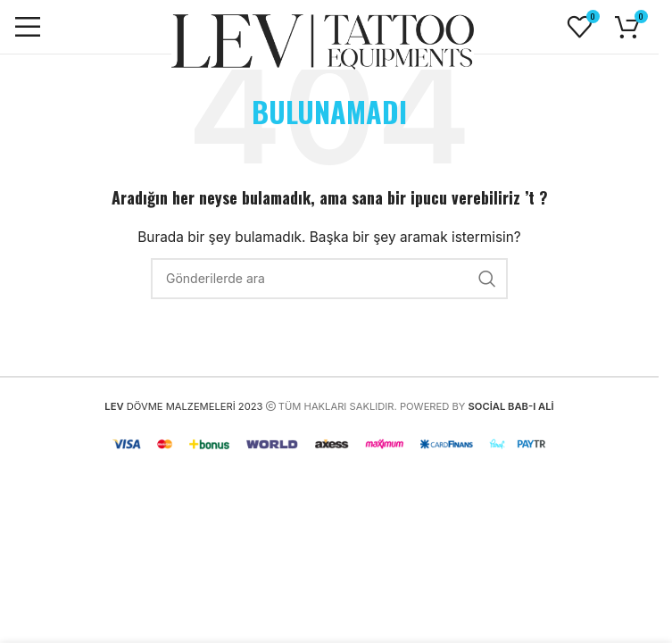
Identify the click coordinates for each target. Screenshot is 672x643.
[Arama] (329, 279)
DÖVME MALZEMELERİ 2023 (183, 406)
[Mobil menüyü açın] (28, 27)
